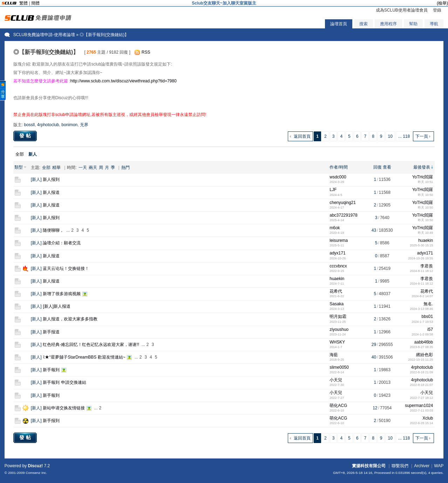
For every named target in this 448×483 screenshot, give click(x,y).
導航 (434, 24)
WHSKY (337, 342)
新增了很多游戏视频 (62, 294)
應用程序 (388, 24)
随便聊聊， (53, 230)
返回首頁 (302, 136)
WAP (439, 466)
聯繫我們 (400, 466)
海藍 (334, 355)
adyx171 (337, 253)
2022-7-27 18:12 (421, 398)
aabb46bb (424, 342)
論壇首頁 (339, 24)
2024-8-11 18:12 (421, 271)
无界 (84, 125)
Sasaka (337, 304)
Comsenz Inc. (36, 473)
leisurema (339, 240)
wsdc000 (338, 177)
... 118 (404, 136)
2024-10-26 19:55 (420, 258)
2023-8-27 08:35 (421, 347)
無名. (428, 304)
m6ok (335, 228)
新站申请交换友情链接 (64, 408)
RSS (146, 52)
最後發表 (422, 167)
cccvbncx (338, 266)
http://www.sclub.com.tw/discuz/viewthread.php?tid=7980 (123, 81)
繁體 (23, 3)
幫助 (413, 24)
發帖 (26, 136)
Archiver (422, 466)
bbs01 (427, 317)
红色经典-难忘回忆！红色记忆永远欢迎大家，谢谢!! (91, 345)
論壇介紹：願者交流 (62, 243)
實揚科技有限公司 (369, 466)
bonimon (69, 125)
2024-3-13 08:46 (421, 309)
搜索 (364, 24)
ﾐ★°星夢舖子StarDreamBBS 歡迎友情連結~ (84, 357)
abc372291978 (343, 215)
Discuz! (35, 466)
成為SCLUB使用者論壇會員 (402, 10)
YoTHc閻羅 (423, 177)
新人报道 (51, 192)
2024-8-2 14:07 (422, 296)
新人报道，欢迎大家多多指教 (70, 319)
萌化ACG (338, 406)
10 (390, 136)
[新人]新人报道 (57, 306)
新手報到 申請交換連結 (64, 382)
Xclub (428, 418)
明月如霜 (338, 317)
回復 (378, 167)
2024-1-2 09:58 (422, 334)
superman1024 (419, 406)
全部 (20, 154)
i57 (430, 329)
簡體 (35, 3)
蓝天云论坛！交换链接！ (66, 268)
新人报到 (51, 179)
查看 (387, 167)
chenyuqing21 (343, 203)
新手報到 (51, 370)
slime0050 (339, 367)
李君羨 (427, 266)
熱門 (125, 168)
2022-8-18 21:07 (421, 385)
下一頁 (422, 136)
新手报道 (51, 332)
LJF (333, 190)
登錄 (437, 10)
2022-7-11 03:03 (421, 410)
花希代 (336, 291)
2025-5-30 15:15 (421, 245)
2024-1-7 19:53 (422, 322)
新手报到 (51, 421)
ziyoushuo (339, 329)
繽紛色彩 (425, 355)
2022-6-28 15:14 (421, 423)
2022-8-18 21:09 (421, 372)
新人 (36, 179)
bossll (29, 125)
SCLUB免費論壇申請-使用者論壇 (44, 35)
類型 (19, 167)
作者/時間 (338, 167)
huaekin (426, 240)
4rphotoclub (48, 125)
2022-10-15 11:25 (420, 360)
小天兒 (336, 380)
